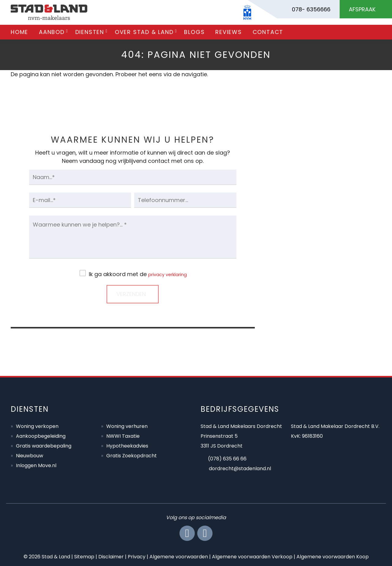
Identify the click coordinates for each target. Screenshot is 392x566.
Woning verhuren (127, 426)
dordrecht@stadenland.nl (240, 468)
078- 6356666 (311, 9)
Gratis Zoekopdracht (132, 455)
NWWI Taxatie (123, 435)
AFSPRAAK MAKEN (323, 323)
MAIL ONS (322, 266)
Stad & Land (56, 556)
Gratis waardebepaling (44, 445)
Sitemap (84, 556)
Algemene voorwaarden (179, 556)
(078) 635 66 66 (227, 458)
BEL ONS (322, 208)
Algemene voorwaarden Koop (333, 556)
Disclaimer (111, 556)
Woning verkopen (37, 426)
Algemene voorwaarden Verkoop (252, 556)
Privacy (137, 556)
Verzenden (131, 293)
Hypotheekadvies (127, 445)
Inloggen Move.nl (36, 465)
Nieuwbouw (30, 455)
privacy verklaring (168, 274)
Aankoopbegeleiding (41, 435)
